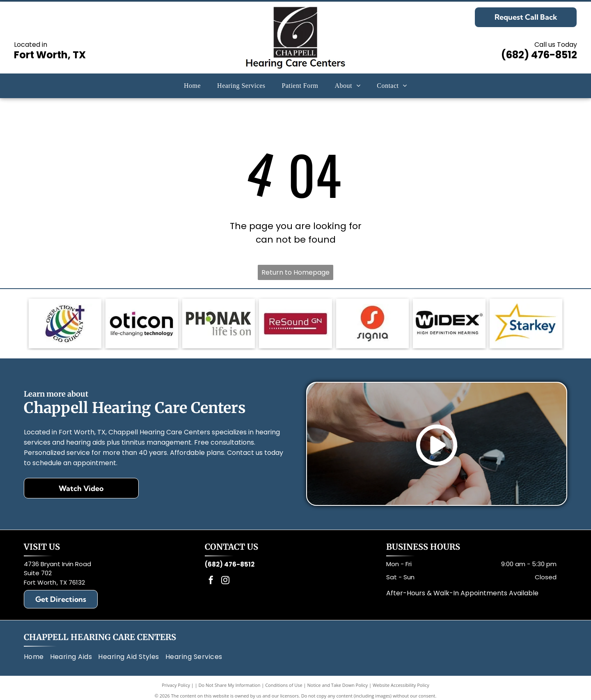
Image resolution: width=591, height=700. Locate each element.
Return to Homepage (295, 272)
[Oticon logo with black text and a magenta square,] (142, 324)
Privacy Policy (176, 685)
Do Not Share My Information (230, 685)
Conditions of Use (284, 685)
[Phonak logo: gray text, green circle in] (219, 324)
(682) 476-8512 (539, 55)
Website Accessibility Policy (401, 685)
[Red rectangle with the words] (295, 324)
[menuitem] (192, 86)
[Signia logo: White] (372, 324)
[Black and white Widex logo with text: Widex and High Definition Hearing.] (449, 324)
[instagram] (225, 581)
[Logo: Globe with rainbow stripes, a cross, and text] (65, 324)
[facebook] (211, 581)
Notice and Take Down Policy (338, 685)
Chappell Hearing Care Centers (100, 637)
